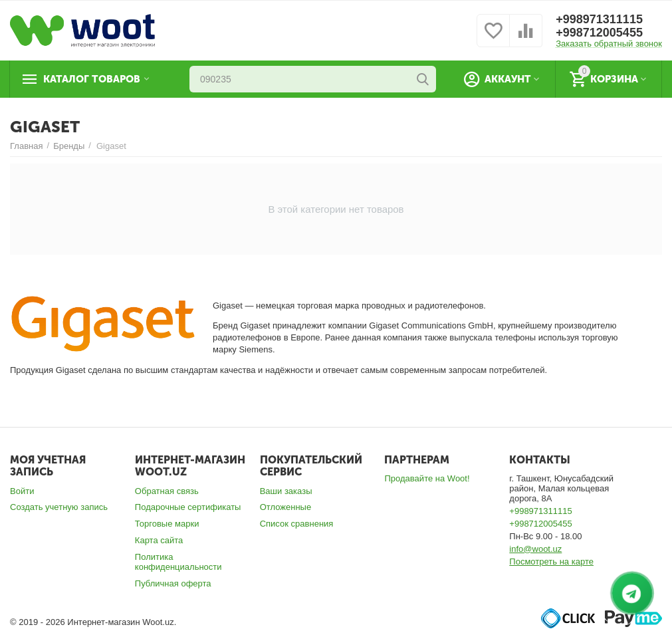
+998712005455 (599, 33)
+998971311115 (599, 19)
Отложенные (286, 507)
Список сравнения (297, 524)
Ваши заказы (286, 491)
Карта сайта (159, 540)
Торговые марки (167, 524)
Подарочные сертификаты (188, 507)
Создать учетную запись (59, 507)
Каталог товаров (92, 79)
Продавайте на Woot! (427, 478)
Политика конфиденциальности (178, 562)
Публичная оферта (173, 583)
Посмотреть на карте (551, 562)
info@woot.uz (535, 549)
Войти (22, 491)
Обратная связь (167, 491)
